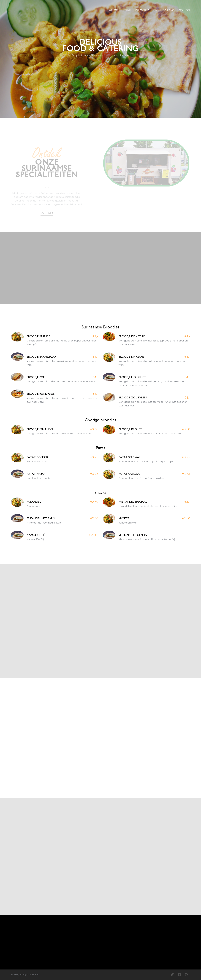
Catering (168, 10)
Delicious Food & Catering (18, 8)
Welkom (114, 10)
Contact (184, 10)
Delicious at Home (147, 10)
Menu (127, 10)
